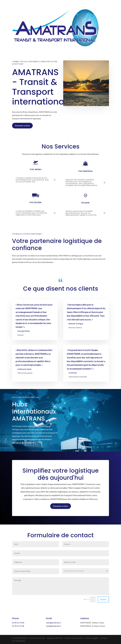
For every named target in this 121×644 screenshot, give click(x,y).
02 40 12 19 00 (18, 623)
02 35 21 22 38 (18, 626)
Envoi (103, 599)
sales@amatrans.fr (54, 623)
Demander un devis (22, 126)
